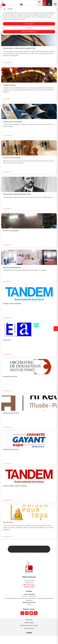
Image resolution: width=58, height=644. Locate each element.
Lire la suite (7, 63)
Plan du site (29, 620)
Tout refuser (29, 28)
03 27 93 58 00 (30, 585)
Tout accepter (29, 24)
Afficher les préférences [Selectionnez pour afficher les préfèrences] (29, 32)
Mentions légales (29, 623)
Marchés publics (29, 628)
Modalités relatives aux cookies (29, 626)
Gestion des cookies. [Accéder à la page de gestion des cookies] (19, 19)
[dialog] (29, 20)
